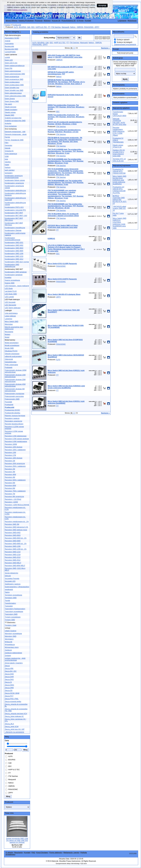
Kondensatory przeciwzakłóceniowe (13, 239)
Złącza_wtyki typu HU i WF (15, 729)
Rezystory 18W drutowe (14, 458)
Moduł (7, 337)
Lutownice (9, 319)
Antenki (8, 41)
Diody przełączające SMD (14, 85)
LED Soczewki (10, 302)
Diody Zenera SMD (12, 101)
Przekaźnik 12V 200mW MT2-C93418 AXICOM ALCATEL (119, 190)
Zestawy (8, 656)
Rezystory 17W (10, 455)
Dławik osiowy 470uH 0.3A (118, 146)
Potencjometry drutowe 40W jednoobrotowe (15, 385)
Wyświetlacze (10, 645)
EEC (33, 27)
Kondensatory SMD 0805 (14, 251)
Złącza (7, 666)
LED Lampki (9, 297)
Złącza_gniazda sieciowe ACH (16, 714)
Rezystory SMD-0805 (13, 541)
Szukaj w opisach (123, 40)
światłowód (9, 590)
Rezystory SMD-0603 (13, 535)
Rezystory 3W (10, 472)
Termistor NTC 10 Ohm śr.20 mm (119, 160)
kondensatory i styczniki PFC (15, 210)
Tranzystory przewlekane (14, 612)
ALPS (16, 27)
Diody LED (9, 60)
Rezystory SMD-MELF (13, 563)
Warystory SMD (11, 636)
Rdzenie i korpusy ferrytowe (15, 416)
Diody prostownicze (12, 77)
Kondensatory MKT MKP (14, 213)
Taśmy (7, 592)
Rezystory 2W (10, 469)
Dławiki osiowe (10, 112)
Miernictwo (9, 324)
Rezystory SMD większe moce (16, 530)
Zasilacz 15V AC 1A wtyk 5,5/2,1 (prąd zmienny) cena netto (119, 153)
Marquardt (65, 27)
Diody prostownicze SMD (14, 79)
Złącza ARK (9, 669)
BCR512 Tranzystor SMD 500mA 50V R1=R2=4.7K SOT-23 (120, 200)
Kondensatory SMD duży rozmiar (17, 262)
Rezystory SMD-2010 (13, 557)
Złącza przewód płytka (13, 702)
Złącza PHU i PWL (12, 699)
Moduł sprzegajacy (12, 343)
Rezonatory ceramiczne (13, 421)
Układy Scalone (11, 631)
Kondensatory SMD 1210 (14, 256)
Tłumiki (7, 601)
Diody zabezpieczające (13, 93)
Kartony (8, 167)
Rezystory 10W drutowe (14, 447)
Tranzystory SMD (11, 614)
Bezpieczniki (9, 46)
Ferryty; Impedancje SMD (14, 140)
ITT (49, 27)
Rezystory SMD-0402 (13, 533)
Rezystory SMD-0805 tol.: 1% (16, 544)
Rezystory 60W (10, 486)
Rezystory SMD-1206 (13, 546)
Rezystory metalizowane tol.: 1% (17, 522)
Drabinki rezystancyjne (13, 118)
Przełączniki (17, 25)
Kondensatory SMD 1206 (14, 254)
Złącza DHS (9, 680)
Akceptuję (102, 6)
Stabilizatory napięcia (13, 584)
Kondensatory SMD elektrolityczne (12, 266)
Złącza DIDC (9, 685)
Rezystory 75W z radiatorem (15, 491)
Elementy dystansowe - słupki (16, 134)
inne (6, 159)
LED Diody (9, 289)
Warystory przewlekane (13, 634)
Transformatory (10, 603)
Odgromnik (9, 359)
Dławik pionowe (11, 107)
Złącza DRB (9, 688)
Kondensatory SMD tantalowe (16, 272)
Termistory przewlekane (13, 595)
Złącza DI (8, 682)
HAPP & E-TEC (41, 27)
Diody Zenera (10, 99)
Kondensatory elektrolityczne (15, 191)
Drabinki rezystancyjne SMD (15, 121)
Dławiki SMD (9, 115)
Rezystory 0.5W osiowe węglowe (17, 439)
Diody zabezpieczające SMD (15, 96)
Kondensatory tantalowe (14, 275)
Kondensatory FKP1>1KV (14, 207)
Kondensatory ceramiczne (14, 183)
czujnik (7, 57)
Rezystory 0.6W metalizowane (16, 441)
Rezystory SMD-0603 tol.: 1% (16, 538)
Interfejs (8, 162)
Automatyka (9, 44)
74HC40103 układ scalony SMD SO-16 (119, 208)
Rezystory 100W (11, 444)
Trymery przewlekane (13, 617)
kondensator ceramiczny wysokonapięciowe (14, 177)
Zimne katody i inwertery (14, 663)
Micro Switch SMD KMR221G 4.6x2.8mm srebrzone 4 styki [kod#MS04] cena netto (120, 223)
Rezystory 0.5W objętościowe (16, 436)
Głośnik (8, 148)
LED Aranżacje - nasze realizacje (17, 286)
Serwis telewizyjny (11, 573)
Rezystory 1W (10, 461)
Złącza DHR (9, 677)
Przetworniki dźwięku (13, 413)
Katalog (8, 25)
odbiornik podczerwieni (13, 356)
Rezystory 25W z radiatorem (15, 466)
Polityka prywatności (19, 10)
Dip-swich (8, 104)
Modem (8, 334)
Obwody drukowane (12, 354)
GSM (7, 156)
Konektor (8, 278)
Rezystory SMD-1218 (13, 555)
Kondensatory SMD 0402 (14, 245)
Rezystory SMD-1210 (13, 552)
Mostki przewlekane (12, 345)
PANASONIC (89, 27)
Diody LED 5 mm (11, 63)
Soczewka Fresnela (12, 579)
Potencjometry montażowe (14, 394)
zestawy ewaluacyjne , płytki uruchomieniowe (15, 659)
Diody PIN (9, 68)
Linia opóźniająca (11, 313)
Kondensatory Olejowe (13, 230)
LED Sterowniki (10, 305)
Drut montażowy (11, 126)
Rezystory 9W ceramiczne (14, 497)
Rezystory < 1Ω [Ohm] (13, 499)
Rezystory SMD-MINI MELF (15, 566)
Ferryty (7, 137)
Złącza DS (9, 691)
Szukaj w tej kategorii (124, 42)
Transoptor (9, 606)
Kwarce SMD (10, 283)
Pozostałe (8, 402)
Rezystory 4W (10, 477)
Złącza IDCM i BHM (12, 693)
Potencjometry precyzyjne (14, 396)
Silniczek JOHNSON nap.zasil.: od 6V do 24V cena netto (119, 122)
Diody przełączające (12, 82)
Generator (9, 145)
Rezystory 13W (10, 453)
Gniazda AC (9, 151)
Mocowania (9, 332)
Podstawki (9, 367)
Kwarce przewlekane (12, 280)
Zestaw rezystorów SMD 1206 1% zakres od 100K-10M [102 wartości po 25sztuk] (17, 840)
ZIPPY (97, 27)
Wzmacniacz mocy (12, 647)
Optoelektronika (11, 362)
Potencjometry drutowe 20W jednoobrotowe (15, 381)
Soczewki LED (10, 581)
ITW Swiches (56, 27)
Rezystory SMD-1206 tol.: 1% (16, 549)
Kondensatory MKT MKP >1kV (16, 216)
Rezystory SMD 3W (12, 524)
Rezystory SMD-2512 (13, 560)
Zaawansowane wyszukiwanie (125, 44)
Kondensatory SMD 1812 (14, 259)
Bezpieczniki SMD (11, 49)
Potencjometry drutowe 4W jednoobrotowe (15, 390)
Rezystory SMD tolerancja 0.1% (16, 527)
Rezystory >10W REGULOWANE (17, 505)
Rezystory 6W (10, 488)
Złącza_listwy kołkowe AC (14, 716)
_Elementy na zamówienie (14, 732)
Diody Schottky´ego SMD (14, 90)
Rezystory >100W (11, 502)
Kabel (7, 165)
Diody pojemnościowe (13, 71)
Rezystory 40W (10, 475)
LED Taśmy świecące (13, 308)
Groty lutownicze (11, 154)
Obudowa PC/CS (11, 351)
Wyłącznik (9, 642)
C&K (29, 27)
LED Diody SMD (11, 294)
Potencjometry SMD (12, 399)
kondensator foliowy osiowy (15, 180)
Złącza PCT (9, 696)
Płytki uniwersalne (11, 365)
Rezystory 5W (10, 483)
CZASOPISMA (10, 52)
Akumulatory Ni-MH (12, 38)
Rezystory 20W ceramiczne (15, 464)
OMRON (80, 27)
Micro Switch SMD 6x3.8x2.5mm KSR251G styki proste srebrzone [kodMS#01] (120, 180)
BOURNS (22, 27)
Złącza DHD (9, 674)
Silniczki (8, 576)
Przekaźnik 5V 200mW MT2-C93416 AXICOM (119, 171)
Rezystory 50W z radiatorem (15, 480)
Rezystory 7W (10, 494)
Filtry (7, 143)
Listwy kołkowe (10, 316)
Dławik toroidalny (11, 110)
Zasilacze (8, 650)
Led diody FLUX (11, 291)
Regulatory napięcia (12, 418)
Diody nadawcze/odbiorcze (15, 66)
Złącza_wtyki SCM (12, 727)
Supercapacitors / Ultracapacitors (17, 587)
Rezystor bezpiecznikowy (14, 424)
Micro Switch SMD (12, 322)
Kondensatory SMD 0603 (14, 248)
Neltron (73, 27)
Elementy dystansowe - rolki (15, 132)
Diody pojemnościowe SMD (15, 74)
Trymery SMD (10, 620)
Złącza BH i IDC (11, 671)
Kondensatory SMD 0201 (14, 243)
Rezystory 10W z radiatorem (15, 450)
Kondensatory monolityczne (15, 228)
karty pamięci (10, 170)
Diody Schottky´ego (12, 88)
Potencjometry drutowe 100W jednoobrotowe (16, 371)
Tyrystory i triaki (11, 625)
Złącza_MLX (9, 724)
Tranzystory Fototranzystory (15, 609)
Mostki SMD (9, 348)
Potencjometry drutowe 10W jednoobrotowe (15, 376)
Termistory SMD (11, 598)
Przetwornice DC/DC (12, 410)
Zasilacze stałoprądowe (13, 653)
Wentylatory (9, 639)
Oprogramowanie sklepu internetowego (68, 864)
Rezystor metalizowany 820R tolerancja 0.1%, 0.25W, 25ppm (119, 131)
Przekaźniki (9, 405)
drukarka (8, 123)
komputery (9, 173)
